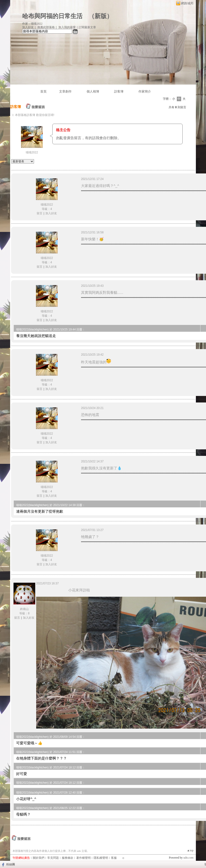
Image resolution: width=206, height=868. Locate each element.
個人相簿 (93, 91)
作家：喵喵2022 (32, 24)
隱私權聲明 (101, 858)
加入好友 (28, 27)
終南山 (24, 609)
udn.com (188, 858)
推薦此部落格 (46, 27)
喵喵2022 (32, 152)
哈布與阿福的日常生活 (52, 16)
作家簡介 (145, 91)
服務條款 (68, 858)
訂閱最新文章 (87, 27)
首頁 (43, 91)
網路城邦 (187, 3)
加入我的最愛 (67, 27)
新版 (101, 16)
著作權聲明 (83, 858)
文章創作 (65, 91)
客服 (114, 858)
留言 (40, 213)
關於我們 (39, 858)
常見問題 (53, 858)
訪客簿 (119, 91)
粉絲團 (11, 864)
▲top (190, 850)
